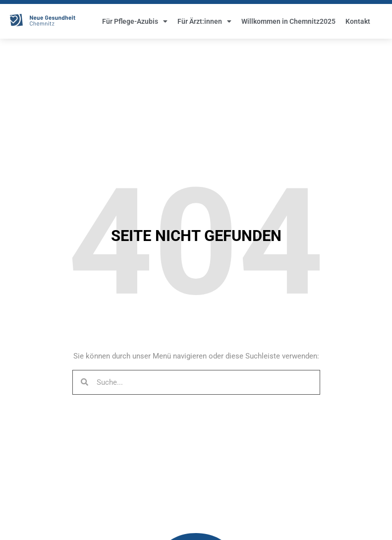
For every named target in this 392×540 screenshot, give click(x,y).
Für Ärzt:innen (204, 25)
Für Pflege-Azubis (135, 25)
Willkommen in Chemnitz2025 (288, 25)
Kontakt (358, 25)
